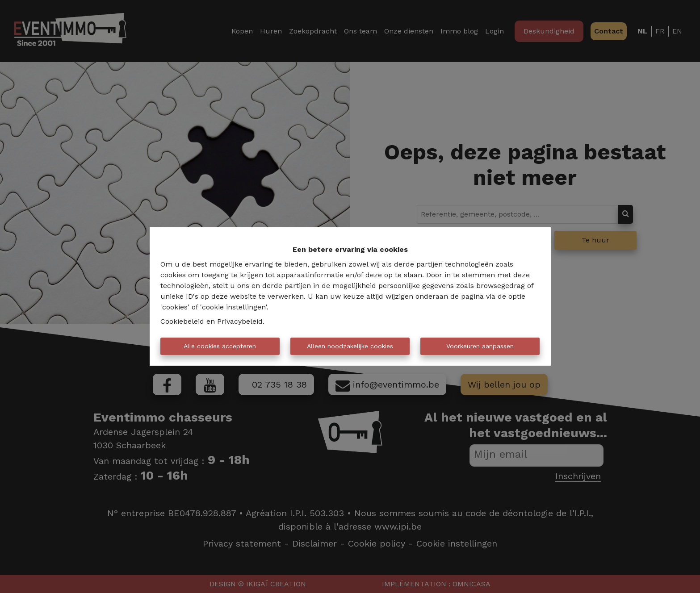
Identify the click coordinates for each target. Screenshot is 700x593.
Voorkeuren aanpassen (480, 346)
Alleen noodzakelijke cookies (350, 346)
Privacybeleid (240, 321)
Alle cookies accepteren (220, 346)
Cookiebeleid (182, 321)
